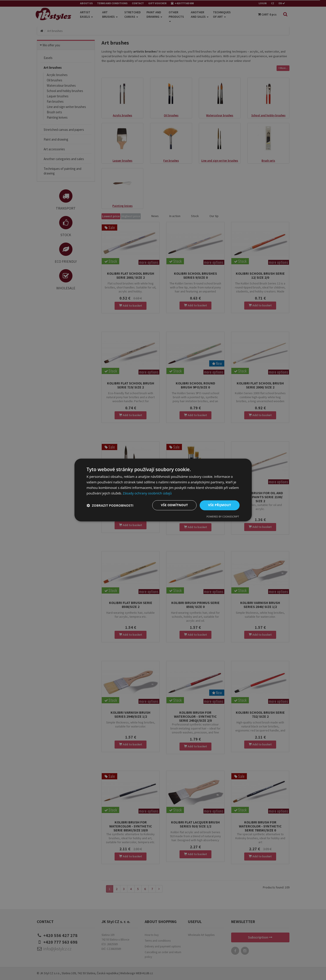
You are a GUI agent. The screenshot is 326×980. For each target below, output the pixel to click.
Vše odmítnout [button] (174, 505)
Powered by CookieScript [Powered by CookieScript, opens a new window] (223, 517)
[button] (110, 505)
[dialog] (163, 490)
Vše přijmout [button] (220, 505)
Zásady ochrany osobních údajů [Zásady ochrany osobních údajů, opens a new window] (147, 493)
